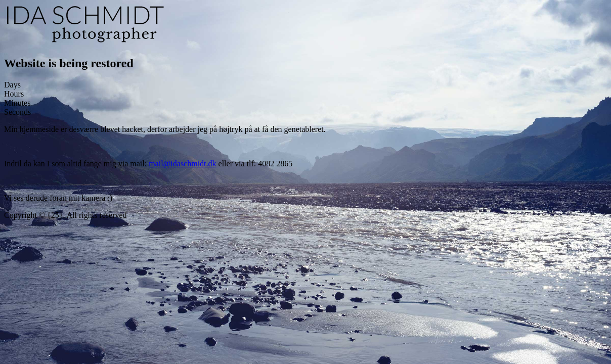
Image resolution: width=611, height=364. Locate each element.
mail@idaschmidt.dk (182, 164)
